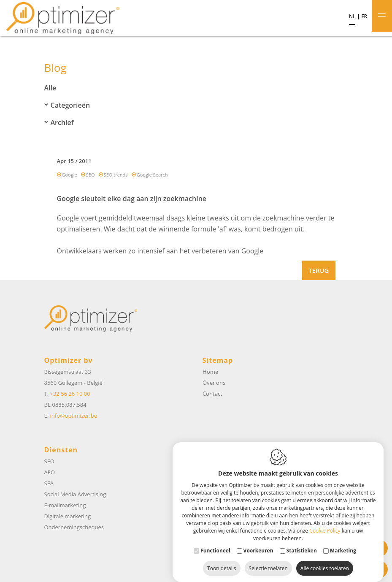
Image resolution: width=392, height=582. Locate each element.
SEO (91, 175)
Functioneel (215, 542)
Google (70, 175)
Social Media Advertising (75, 494)
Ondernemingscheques (74, 527)
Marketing (343, 542)
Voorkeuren (258, 542)
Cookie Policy (325, 522)
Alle (50, 88)
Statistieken (302, 542)
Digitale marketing (68, 516)
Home (210, 372)
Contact (212, 394)
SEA (49, 483)
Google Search (152, 175)
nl (352, 16)
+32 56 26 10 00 (70, 394)
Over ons (214, 383)
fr (364, 16)
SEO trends (116, 175)
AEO (50, 472)
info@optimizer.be (74, 416)
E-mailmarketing (65, 505)
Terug (319, 270)
